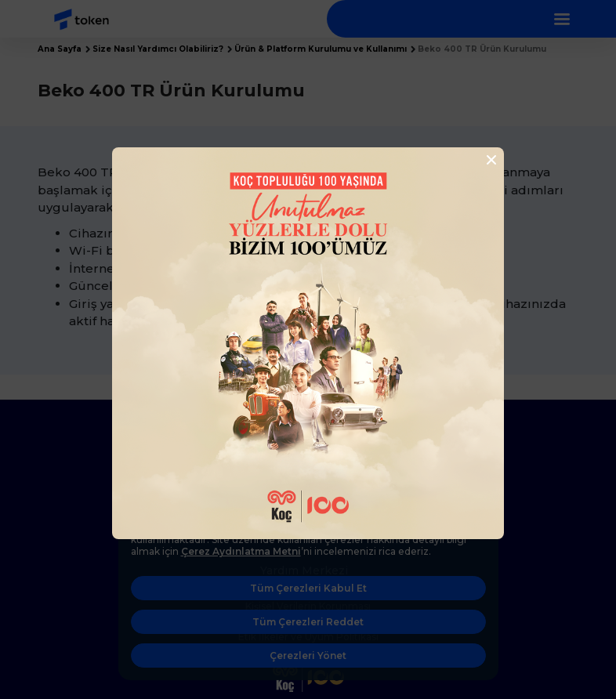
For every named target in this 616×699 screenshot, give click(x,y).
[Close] (487, 160)
